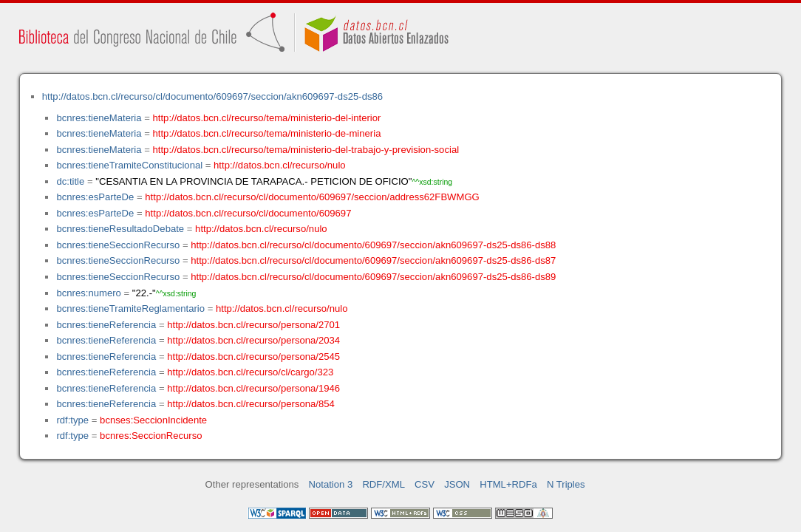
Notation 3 (331, 484)
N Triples (566, 484)
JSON (457, 484)
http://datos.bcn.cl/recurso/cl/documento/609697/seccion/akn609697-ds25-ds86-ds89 (373, 277)
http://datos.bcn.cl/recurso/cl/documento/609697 (248, 213)
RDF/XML (384, 484)
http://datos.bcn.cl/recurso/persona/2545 (253, 357)
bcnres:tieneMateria (99, 118)
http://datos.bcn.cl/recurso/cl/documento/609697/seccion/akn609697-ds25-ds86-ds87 (373, 260)
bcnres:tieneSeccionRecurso (118, 245)
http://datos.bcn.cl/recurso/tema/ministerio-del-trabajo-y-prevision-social (306, 150)
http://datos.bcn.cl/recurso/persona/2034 (253, 340)
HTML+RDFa (508, 484)
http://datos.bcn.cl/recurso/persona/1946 (253, 388)
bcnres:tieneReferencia (106, 325)
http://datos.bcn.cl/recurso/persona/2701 (253, 325)
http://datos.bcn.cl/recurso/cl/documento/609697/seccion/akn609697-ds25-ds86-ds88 (373, 245)
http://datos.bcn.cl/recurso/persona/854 (251, 404)
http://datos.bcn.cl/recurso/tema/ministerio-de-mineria (267, 133)
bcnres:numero (88, 293)
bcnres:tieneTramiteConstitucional (129, 165)
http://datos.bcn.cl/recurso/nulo (280, 165)
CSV (425, 484)
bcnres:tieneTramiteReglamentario (130, 308)
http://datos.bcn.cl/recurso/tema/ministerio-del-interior (267, 118)
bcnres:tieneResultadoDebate (120, 229)
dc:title (70, 181)
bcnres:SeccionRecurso (151, 436)
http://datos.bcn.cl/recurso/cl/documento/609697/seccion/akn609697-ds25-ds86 (212, 96)
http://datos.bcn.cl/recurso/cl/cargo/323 (250, 372)
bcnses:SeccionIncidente (153, 420)
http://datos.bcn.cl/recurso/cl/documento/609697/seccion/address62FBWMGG (312, 197)
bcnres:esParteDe (95, 197)
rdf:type (72, 420)
